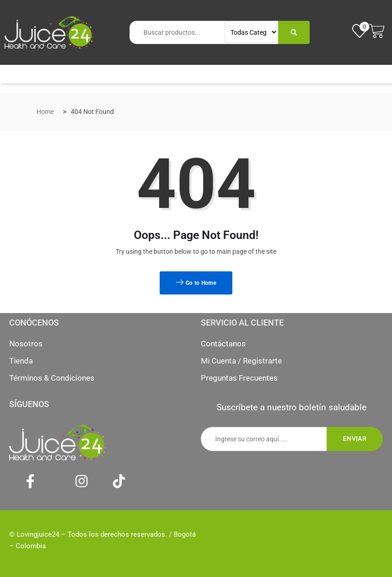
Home (45, 112)
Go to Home (196, 283)
